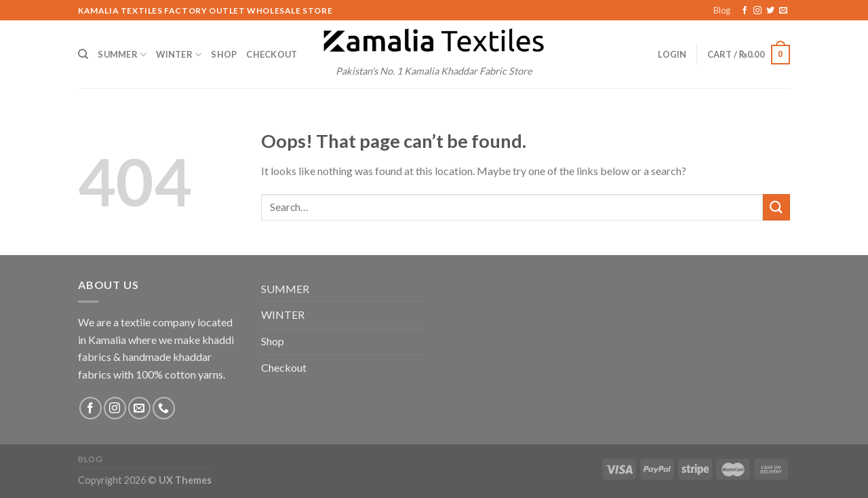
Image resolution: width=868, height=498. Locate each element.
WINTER (179, 55)
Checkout (272, 54)
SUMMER (122, 55)
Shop (224, 54)
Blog (722, 10)
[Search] (83, 54)
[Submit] (776, 207)
